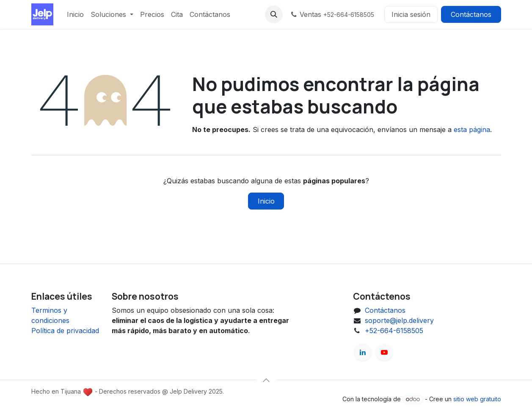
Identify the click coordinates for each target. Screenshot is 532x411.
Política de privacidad (65, 331)
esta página (472, 130)
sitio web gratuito (477, 399)
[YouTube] (384, 352)
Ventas (332, 14)
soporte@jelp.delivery (399, 320)
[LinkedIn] (363, 352)
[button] (274, 14)
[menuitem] (75, 14)
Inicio (266, 201)
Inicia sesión (411, 14)
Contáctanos (471, 14)
